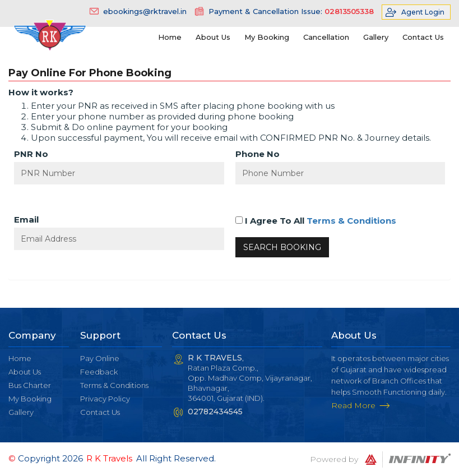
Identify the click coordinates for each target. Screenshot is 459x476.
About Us (213, 37)
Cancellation (326, 37)
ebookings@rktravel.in (145, 11)
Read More (353, 405)
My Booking (267, 37)
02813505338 (349, 11)
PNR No (31, 154)
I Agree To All (316, 221)
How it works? (41, 92)
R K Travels (109, 458)
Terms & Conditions (351, 221)
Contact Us (423, 37)
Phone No (258, 154)
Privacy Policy (105, 399)
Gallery (376, 37)
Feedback (99, 372)
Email (26, 219)
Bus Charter (30, 385)
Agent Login (423, 12)
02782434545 (215, 412)
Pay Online (100, 358)
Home (170, 37)
